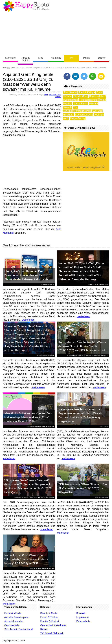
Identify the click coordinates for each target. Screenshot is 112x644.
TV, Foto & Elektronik (52, 633)
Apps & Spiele (26, 59)
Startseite (10, 58)
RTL (91, 284)
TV (71, 58)
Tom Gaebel (70, 92)
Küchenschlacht (84, 115)
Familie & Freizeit (50, 621)
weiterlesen (28, 320)
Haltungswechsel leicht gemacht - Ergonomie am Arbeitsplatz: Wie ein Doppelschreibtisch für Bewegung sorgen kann (80, 415)
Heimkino (56, 58)
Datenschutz (83, 621)
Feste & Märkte (13, 613)
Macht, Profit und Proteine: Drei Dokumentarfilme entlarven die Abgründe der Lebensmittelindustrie (26, 275)
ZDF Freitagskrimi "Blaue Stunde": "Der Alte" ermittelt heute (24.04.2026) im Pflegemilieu (83, 488)
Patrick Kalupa (87, 92)
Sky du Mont (80, 96)
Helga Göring (77, 118)
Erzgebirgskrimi (82, 111)
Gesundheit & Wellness (53, 625)
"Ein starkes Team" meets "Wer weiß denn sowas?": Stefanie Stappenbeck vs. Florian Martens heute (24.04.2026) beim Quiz (28, 486)
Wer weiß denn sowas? (55, 96)
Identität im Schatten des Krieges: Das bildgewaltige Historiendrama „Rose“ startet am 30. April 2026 (28, 417)
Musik (86, 58)
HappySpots (9, 68)
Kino (41, 58)
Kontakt (81, 613)
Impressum (82, 617)
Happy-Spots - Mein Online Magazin (26, 6)
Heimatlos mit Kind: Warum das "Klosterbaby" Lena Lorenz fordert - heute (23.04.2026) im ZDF (26, 559)
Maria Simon (80, 104)
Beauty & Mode (49, 613)
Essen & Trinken (49, 617)
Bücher (102, 58)
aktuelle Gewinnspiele (16, 617)
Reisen (44, 629)
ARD (46, 95)
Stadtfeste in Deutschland (18, 629)
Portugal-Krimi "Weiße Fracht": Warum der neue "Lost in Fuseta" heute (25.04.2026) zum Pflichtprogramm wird (83, 346)
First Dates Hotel (89, 100)
